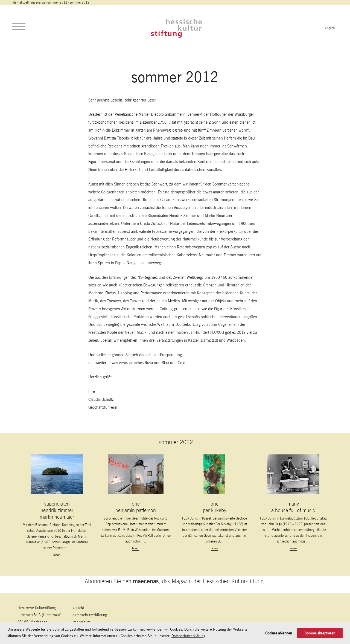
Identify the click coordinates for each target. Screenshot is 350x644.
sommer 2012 (57, 2)
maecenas (38, 2)
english (330, 28)
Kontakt (78, 608)
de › (16, 2)
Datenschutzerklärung (90, 615)
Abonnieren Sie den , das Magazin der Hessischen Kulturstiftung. (175, 581)
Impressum (81, 622)
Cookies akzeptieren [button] (320, 633)
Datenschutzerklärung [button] (188, 636)
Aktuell (24, 2)
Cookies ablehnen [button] (279, 633)
